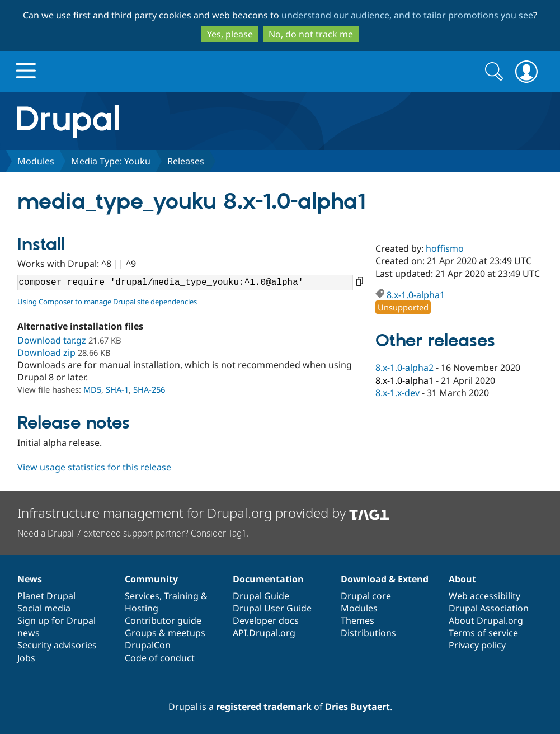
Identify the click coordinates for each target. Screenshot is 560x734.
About (462, 579)
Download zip (46, 352)
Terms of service (483, 633)
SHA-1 (117, 389)
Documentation (268, 579)
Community (151, 579)
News (30, 579)
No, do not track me (311, 34)
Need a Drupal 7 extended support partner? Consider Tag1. (133, 533)
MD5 (92, 389)
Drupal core (366, 596)
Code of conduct (160, 658)
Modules (36, 161)
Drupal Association (489, 608)
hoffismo (445, 248)
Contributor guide (163, 620)
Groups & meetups (165, 633)
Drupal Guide (261, 596)
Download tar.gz (52, 340)
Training (181, 596)
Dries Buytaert (357, 707)
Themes (357, 620)
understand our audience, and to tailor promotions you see (407, 15)
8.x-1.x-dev (397, 393)
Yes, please (230, 34)
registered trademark (264, 707)
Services (142, 596)
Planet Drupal (46, 596)
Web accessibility (484, 596)
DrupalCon (148, 645)
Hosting (142, 608)
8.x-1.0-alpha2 (404, 368)
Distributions (368, 633)
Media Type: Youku (111, 161)
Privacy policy (477, 645)
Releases (186, 161)
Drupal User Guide (272, 608)
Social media (44, 608)
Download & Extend (385, 579)
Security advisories (57, 645)
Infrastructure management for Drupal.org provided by (203, 513)
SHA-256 (149, 389)
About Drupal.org (486, 620)
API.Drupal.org (264, 633)
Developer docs (266, 620)
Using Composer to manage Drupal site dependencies (107, 302)
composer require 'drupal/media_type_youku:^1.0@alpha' (185, 283)
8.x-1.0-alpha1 (416, 295)
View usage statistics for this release (94, 467)
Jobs (26, 658)
